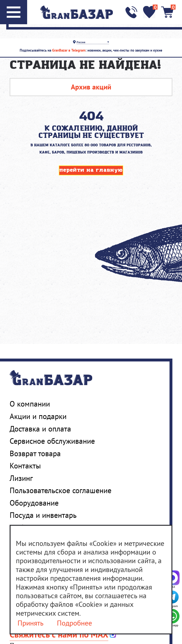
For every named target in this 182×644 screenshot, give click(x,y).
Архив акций (91, 87)
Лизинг (21, 478)
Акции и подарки (38, 416)
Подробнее (74, 623)
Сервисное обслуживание (52, 441)
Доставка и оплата (40, 429)
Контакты (25, 466)
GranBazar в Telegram (69, 50)
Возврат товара (35, 453)
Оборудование (34, 503)
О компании (30, 404)
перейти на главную (91, 170)
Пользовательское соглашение (61, 490)
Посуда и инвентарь (43, 515)
